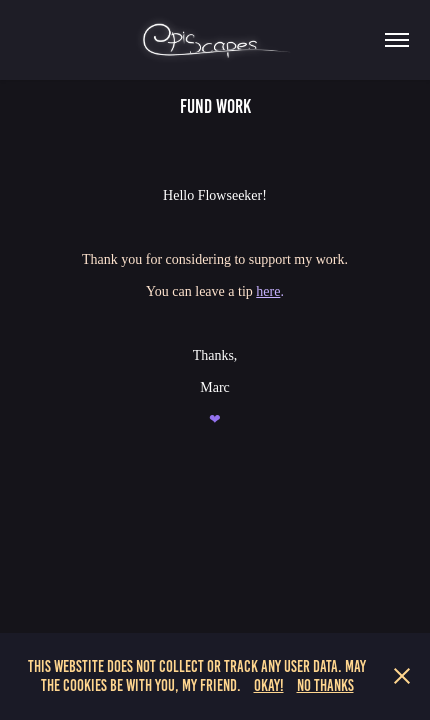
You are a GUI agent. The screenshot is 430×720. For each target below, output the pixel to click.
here (268, 291)
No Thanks (325, 685)
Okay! (269, 685)
